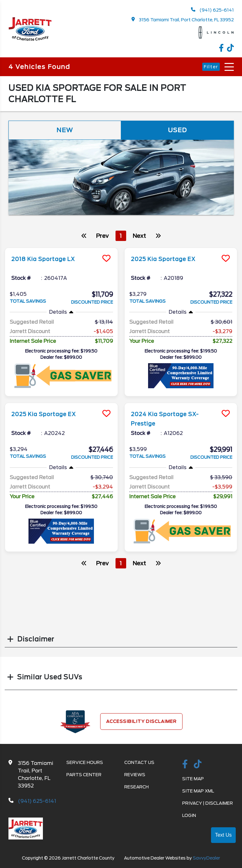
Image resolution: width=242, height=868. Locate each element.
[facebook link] (223, 49)
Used (178, 130)
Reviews (135, 775)
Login (189, 816)
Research (136, 787)
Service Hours (85, 763)
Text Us (223, 835)
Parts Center (84, 775)
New (65, 130)
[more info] (61, 249)
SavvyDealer (206, 859)
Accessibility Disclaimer (141, 722)
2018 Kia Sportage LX (48, 259)
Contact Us (139, 763)
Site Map (193, 779)
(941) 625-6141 (212, 10)
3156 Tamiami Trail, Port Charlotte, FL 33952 (183, 20)
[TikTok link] (230, 49)
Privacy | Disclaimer (208, 804)
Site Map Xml (198, 792)
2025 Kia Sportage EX (169, 259)
